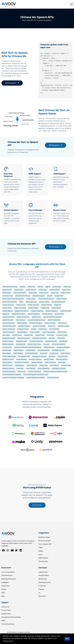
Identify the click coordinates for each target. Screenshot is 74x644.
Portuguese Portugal (39, 356)
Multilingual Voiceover (9, 579)
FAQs (3, 593)
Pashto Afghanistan (9, 356)
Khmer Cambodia (8, 344)
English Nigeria (7, 311)
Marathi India (7, 350)
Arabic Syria (33, 293)
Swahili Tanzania (50, 362)
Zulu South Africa (53, 378)
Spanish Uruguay (64, 326)
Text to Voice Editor (8, 572)
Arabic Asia (55, 293)
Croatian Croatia (62, 335)
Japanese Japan (22, 341)
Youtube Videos (44, 576)
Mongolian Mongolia (63, 347)
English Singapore (52, 311)
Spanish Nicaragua (36, 323)
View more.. (42, 596)
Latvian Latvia (7, 347)
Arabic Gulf (32, 287)
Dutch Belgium (18, 353)
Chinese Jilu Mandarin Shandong (13, 378)
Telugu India (44, 365)
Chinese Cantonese (9, 372)
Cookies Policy (6, 614)
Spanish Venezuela (9, 329)
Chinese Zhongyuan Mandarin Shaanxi (36, 374)
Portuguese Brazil (24, 356)
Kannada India (21, 344)
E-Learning (42, 586)
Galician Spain (17, 335)
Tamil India (62, 362)
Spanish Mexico (22, 323)
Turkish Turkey (66, 365)
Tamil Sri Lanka (7, 365)
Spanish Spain (21, 320)
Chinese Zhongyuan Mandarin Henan (55, 372)
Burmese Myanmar (44, 350)
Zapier (41, 548)
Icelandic (52, 338)
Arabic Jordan (7, 290)
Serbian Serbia (7, 362)
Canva (41, 555)
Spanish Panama (50, 323)
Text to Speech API (45, 544)
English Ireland (33, 308)
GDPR (3, 621)
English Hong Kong (20, 308)
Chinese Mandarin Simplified (12, 374)
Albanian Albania (62, 359)
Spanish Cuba (36, 317)
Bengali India (59, 296)
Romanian (52, 356)
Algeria (48, 287)
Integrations (6, 586)
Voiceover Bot (43, 561)
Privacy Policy (6, 610)
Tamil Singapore (32, 365)
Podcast (41, 589)
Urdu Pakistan (31, 368)
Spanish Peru (62, 323)
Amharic (23, 287)
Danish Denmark (31, 302)
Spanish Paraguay (24, 326)
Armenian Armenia (24, 338)
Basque (34, 329)
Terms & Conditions (8, 624)
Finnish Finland (54, 329)
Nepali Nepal (7, 353)
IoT (39, 593)
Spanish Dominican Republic (53, 317)
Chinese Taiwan (61, 299)
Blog (3, 596)
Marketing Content (45, 582)
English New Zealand (22, 311)
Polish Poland (65, 353)
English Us (6, 314)
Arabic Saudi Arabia (20, 293)
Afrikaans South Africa (10, 287)
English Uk (58, 305)
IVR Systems (43, 579)
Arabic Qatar (7, 293)
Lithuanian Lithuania (59, 344)
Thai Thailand (54, 365)
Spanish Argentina (34, 314)
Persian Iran (43, 329)
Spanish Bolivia (47, 314)
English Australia (33, 305)
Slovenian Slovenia (35, 359)
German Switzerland (58, 302)
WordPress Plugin (44, 537)
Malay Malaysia (18, 350)
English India (45, 308)
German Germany (8, 305)
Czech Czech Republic (10, 302)
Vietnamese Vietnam (59, 368)
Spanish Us (52, 326)
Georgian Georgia (51, 341)
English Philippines (37, 311)
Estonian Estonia (23, 329)
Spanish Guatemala (54, 320)
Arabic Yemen (66, 293)
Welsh (21, 302)
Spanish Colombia (8, 317)
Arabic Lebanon (31, 290)
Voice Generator (7, 576)
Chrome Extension (45, 541)
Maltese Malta (31, 350)
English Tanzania (66, 311)
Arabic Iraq (67, 287)
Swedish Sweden (37, 362)
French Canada (35, 332)
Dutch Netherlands (32, 353)
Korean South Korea (34, 344)
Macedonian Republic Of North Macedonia (28, 347)
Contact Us (5, 607)
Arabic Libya (43, 290)
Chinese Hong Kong (34, 372)
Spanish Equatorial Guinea (37, 320)
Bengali (50, 296)
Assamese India (8, 296)
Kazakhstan (63, 341)
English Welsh (7, 308)
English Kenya (56, 308)
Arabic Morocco (54, 290)
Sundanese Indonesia (22, 362)
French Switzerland (49, 332)
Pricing (4, 589)
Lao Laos (46, 344)
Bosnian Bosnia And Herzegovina (13, 299)
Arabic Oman (66, 290)
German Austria (44, 302)
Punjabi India (54, 353)
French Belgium (22, 332)
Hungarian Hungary (9, 338)
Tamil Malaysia (19, 365)
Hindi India (50, 335)
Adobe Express (43, 558)
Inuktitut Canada (8, 341)
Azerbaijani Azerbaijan (23, 296)
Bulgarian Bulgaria (39, 296)
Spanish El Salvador (39, 326)
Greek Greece (21, 305)
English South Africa (19, 314)
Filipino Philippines (9, 332)
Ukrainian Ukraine (8, 368)
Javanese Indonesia (36, 341)
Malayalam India (49, 347)
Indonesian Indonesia (39, 338)
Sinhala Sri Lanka (8, 359)
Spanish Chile (59, 314)
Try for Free (37, 505)
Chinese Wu (22, 372)
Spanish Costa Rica (23, 317)
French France (62, 332)
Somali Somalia (49, 359)
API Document (12, 83)
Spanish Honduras (8, 323)
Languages (5, 582)
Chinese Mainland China (46, 299)
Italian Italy (61, 338)
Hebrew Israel (40, 335)
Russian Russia (63, 356)
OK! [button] (67, 639)
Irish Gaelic (6, 335)
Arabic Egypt (57, 287)
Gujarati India (28, 335)
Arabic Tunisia (44, 293)
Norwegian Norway (58, 350)
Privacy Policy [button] (8, 641)
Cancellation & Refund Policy (11, 617)
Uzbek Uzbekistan (44, 368)
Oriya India (44, 353)
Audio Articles (43, 572)
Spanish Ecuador (8, 320)
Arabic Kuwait (19, 290)
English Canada (47, 305)
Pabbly (41, 551)
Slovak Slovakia (21, 359)
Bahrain (40, 287)
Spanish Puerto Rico (9, 326)
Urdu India (20, 368)
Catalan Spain (31, 299)
